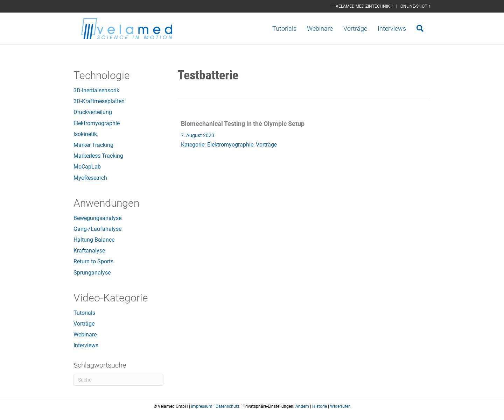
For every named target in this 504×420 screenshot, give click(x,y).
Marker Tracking (93, 145)
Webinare (327, 29)
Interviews (399, 29)
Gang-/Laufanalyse (97, 229)
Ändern (302, 406)
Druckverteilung (93, 112)
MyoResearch (90, 178)
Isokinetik (85, 134)
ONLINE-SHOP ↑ (415, 6)
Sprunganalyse (92, 273)
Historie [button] (320, 406)
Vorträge (362, 29)
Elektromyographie (97, 123)
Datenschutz (227, 406)
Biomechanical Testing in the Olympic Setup (243, 124)
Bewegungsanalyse (97, 218)
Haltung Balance (94, 240)
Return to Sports (93, 261)
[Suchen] (424, 28)
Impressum (202, 406)
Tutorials (291, 29)
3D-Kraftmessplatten (99, 101)
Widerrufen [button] (340, 406)
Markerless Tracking (98, 156)
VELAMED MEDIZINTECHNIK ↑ (364, 6)
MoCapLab (87, 167)
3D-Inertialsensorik (96, 90)
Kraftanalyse (89, 251)
